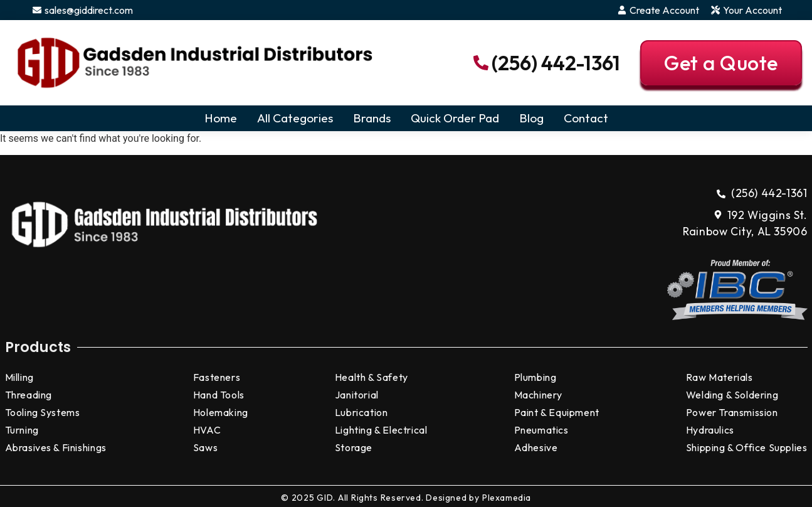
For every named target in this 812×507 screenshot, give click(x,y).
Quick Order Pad (455, 118)
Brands (372, 118)
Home (221, 118)
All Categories (295, 118)
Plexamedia (507, 498)
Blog (531, 118)
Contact (586, 118)
